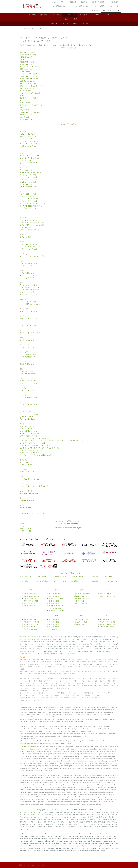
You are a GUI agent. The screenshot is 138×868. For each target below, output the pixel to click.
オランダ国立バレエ (27, 273)
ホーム (53, 2)
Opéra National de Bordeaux (30, 230)
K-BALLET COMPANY (28, 52)
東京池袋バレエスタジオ (31, 596)
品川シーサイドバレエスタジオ (70, 679)
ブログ (63, 2)
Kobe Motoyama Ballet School (93, 719)
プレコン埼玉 (65, 695)
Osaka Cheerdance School (48, 717)
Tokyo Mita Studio (36, 726)
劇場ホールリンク (26, 576)
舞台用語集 (74, 581)
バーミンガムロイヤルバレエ (30, 141)
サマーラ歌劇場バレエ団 (29, 436)
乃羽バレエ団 (25, 110)
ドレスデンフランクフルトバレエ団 (33, 203)
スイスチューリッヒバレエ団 (30, 247)
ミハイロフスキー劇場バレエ (30, 434)
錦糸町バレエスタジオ (51, 681)
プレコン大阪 (75, 695)
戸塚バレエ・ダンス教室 (82, 594)
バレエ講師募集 (93, 581)
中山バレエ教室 (103, 686)
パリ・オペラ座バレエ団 (29, 220)
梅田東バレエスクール (68, 659)
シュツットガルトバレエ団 (29, 199)
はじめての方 (114, 2)
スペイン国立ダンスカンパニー (31, 304)
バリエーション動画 (70, 19)
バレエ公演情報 (93, 576)
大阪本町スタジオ (38, 659)
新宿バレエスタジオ (30, 599)
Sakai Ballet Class (99, 710)
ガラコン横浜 (55, 698)
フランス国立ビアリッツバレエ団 (32, 223)
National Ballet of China (28, 374)
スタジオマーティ (38, 513)
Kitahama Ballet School (92, 712)
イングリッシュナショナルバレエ (32, 144)
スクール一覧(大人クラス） (80, 6)
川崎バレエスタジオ (48, 688)
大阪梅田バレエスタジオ (84, 659)
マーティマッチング (72, 693)
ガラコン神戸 (86, 698)
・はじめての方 (25, 528)
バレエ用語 (32, 15)
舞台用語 (44, 15)
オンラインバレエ (60, 581)
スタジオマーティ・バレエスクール (30, 637)
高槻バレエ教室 (58, 662)
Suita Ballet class (89, 710)
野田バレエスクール (46, 664)
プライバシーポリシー (29, 865)
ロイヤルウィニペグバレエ (29, 290)
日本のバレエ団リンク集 (60, 24)
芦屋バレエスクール (54, 671)
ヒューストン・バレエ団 (29, 177)
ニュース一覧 (114, 6)
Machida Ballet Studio (69, 729)
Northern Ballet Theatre (28, 134)
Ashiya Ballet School (62, 719)
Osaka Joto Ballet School (76, 715)
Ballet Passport (78, 741)
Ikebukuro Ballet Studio (95, 726)
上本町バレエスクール (66, 667)
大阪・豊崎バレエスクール (33, 667)
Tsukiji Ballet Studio (56, 729)
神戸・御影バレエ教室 (69, 671)
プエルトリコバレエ (27, 472)
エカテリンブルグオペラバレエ (31, 453)
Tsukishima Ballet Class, (31, 731)
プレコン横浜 (55, 695)
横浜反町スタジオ (43, 686)
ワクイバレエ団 (25, 72)
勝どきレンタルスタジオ (63, 683)
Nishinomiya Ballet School (47, 719)
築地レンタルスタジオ (79, 683)
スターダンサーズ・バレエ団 (30, 93)
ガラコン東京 (44, 698)
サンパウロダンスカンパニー (30, 479)
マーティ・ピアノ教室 (57, 693)
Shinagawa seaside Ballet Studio (63, 726)
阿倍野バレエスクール (52, 659)
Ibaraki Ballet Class (51, 710)
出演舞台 (84, 2)
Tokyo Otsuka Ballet (30, 729)
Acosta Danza (25, 508)
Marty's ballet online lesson (28, 834)
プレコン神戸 (96, 695)
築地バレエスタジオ (66, 681)
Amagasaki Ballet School (32, 719)
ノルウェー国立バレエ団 (29, 405)
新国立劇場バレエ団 (27, 62)
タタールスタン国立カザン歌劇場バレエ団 (35, 438)
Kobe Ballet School (108, 719)
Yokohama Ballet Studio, (81, 734)
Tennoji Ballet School (103, 707)
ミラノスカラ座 (25, 237)
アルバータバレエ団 (27, 292)
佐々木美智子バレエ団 (28, 55)
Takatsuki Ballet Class (63, 710)
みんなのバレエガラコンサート (29, 698)
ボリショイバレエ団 (27, 426)
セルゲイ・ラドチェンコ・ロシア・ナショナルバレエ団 (40, 448)
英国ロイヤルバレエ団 (28, 136)
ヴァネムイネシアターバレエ (30, 333)
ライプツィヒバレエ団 (28, 208)
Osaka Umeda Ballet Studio (88, 707)
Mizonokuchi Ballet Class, (31, 736)
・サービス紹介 (25, 533)
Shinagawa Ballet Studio (80, 726)
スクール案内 (100, 6)
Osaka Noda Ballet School (62, 712)
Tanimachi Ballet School (43, 715)
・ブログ (23, 526)
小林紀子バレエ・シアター (29, 76)
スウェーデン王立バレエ (29, 311)
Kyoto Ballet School (30, 722)
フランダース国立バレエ (29, 263)
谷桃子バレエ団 (25, 103)
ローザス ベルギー (27, 266)
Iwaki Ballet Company (27, 81)
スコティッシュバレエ (28, 146)
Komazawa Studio (47, 726)
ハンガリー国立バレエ (28, 390)
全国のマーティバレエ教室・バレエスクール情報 (34, 691)
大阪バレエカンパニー (28, 84)
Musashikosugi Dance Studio (47, 736)
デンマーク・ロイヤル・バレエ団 (32, 256)
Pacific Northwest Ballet (28, 187)
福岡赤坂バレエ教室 (70, 674)
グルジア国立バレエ (27, 364)
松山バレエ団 (25, 117)
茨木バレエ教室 (46, 662)
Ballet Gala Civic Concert (47, 743)
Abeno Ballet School (52, 707)
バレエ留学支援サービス (88, 693)
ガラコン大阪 (65, 698)
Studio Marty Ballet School (28, 747)
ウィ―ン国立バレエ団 (28, 326)
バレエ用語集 (41, 576)
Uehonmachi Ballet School (92, 715)
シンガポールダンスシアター (30, 347)
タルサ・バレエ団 (26, 184)
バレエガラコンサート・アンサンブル (31, 700)
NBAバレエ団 (25, 60)
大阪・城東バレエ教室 (50, 667)
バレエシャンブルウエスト (29, 74)
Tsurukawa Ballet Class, (83, 729)
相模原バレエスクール (62, 688)
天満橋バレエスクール (31, 627)
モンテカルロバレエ (27, 340)
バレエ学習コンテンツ (111, 10)
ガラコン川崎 (75, 698)
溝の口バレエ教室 (105, 594)
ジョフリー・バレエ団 (28, 182)
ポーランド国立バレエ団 (29, 318)
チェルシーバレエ (26, 139)
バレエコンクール (77, 576)
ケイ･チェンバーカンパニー (30, 67)
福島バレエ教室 (88, 664)
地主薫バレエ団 (25, 91)
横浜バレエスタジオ (73, 686)
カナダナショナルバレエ (29, 285)
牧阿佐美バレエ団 (26, 57)
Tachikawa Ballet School (72, 731)
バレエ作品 (83, 15)
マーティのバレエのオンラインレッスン (32, 812)
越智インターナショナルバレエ (31, 86)
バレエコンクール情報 (104, 693)
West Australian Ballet (27, 419)
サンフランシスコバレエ (29, 163)
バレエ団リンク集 (60, 576)
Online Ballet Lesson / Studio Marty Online (32, 741)
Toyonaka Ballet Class (77, 710)
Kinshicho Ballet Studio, (43, 729)
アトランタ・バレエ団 (28, 175)
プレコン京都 (86, 695)
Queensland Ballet (26, 417)
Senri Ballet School (30, 715)
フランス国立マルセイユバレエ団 (32, 225)
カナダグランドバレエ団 (29, 295)
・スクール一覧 (25, 531)
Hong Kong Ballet (27, 371)
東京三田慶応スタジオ (39, 679)
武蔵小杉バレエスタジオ (32, 688)
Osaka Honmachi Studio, (39, 707)
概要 (21, 865)
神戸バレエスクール (99, 671)
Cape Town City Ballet (28, 501)
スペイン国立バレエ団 (28, 302)
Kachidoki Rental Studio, (45, 731)
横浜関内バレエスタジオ (89, 686)
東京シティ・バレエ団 (28, 98)
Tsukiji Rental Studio (59, 731)
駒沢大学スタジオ (53, 679)
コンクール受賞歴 (98, 2)
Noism (22, 100)
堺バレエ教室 (92, 662)
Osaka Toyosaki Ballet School (59, 715)
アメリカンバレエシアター (29, 156)
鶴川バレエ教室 (93, 681)
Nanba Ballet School (30, 712)
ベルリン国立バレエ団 (28, 194)
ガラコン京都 (96, 698)
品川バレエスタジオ (30, 594)
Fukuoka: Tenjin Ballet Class (45, 722)
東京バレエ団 (25, 95)
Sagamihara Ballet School (78, 736)
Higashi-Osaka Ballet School (45, 712)
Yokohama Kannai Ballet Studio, (97, 734)
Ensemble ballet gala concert (63, 743)
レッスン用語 (55, 15)
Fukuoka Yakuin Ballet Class (62, 722)
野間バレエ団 (25, 107)
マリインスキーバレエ (28, 429)
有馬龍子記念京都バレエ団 (29, 79)
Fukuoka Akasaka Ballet (78, 722)
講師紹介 (73, 2)
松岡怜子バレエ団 (26, 115)
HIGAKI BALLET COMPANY (30, 112)
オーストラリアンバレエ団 (29, 414)
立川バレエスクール (94, 683)
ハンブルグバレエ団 (27, 196)
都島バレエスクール (60, 664)
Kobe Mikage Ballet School (76, 719)
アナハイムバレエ (26, 170)
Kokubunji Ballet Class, (97, 729)
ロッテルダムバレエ (27, 278)
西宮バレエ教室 (41, 671)
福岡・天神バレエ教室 (40, 674)
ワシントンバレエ (26, 165)
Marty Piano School (50, 741)
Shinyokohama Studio (33, 734)
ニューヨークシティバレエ (29, 158)
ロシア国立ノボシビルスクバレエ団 (33, 443)
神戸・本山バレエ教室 (84, 671)
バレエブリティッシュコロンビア (32, 287)
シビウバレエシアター (28, 354)
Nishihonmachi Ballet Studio (36, 710)
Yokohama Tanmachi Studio (48, 734)
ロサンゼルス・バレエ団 (29, 180)
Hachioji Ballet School (86, 731)
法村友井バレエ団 (26, 119)
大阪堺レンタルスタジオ (100, 667)
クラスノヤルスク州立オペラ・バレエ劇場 (35, 445)
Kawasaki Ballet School (63, 736)
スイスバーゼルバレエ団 (29, 249)
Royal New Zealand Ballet (29, 493)
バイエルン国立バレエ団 (29, 201)
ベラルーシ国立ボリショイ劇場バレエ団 (34, 486)
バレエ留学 (95, 10)
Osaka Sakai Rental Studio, (32, 717)
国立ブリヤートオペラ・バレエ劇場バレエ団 (36, 455)
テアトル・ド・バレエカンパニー (32, 105)
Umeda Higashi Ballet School (71, 707)
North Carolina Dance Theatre (30, 172)
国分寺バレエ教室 (105, 681)
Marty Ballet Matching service (65, 741)
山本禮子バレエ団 (26, 64)
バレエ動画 (95, 15)
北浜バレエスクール (75, 664)
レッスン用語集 (42, 581)
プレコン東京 (44, 695)
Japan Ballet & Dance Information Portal (95, 741)
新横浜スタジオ (31, 686)
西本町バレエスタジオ (33, 662)
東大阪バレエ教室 (33, 664)
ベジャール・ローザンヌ (29, 244)
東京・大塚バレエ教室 (31, 601)
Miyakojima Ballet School (77, 712)
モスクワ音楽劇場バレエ (29, 431)
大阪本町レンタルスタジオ (82, 667)
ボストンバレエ (25, 168)
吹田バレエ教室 (81, 662)
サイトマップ (40, 865)
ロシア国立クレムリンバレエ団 (31, 450)
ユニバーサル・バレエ (28, 381)
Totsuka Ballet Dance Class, (65, 734)
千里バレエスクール (101, 664)
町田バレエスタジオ (55, 594)
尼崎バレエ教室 (29, 671)
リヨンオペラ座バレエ (28, 227)
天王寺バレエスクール (100, 659)
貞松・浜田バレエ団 (27, 88)
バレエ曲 (106, 15)
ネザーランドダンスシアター (30, 275)
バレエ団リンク (70, 15)
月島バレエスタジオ (32, 683)
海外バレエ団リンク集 (81, 24)
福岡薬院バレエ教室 (55, 674)
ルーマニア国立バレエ (28, 357)
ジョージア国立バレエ (28, 465)
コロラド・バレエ (26, 160)
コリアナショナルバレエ (29, 383)
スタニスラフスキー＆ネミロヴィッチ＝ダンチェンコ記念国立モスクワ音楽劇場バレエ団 (52, 441)
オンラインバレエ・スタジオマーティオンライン (34, 693)
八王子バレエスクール (109, 683)
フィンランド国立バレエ (29, 398)
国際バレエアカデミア (28, 69)
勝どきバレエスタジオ (47, 683)
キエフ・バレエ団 (26, 462)
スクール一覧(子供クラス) (57, 6)
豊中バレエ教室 (70, 662)
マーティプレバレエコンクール (29, 695)
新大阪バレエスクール (105, 662)
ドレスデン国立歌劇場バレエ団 (31, 206)
